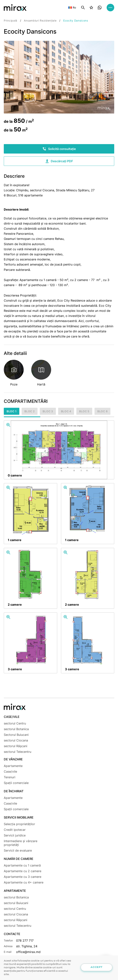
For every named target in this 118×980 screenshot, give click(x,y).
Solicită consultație (59, 149)
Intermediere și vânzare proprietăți (21, 843)
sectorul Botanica (16, 729)
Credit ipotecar (15, 830)
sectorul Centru (15, 723)
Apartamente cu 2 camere (23, 871)
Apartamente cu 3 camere (23, 877)
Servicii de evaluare (18, 850)
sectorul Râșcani (16, 746)
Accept (96, 967)
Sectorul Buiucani (16, 735)
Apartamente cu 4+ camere (24, 882)
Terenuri (10, 777)
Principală (11, 20)
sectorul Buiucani (16, 903)
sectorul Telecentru (18, 752)
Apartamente (13, 766)
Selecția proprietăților (19, 824)
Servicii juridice (15, 835)
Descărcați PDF (59, 161)
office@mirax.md (28, 952)
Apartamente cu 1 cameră (22, 865)
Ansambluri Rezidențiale (40, 20)
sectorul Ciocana (16, 740)
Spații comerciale (16, 783)
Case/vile (10, 771)
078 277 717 (25, 941)
